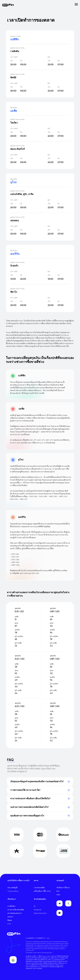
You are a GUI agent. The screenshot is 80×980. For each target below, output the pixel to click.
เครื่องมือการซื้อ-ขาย (42, 891)
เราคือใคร (11, 906)
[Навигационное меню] (76, 4)
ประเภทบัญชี (12, 888)
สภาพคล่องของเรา (15, 913)
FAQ (9, 924)
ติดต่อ (10, 920)
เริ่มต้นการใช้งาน (63, 888)
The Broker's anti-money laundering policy (39, 953)
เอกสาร (10, 917)
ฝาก (58, 891)
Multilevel (38, 910)
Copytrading (13, 891)
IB (35, 906)
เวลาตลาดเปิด (39, 888)
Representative (40, 913)
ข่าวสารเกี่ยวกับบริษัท (16, 910)
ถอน (58, 895)
